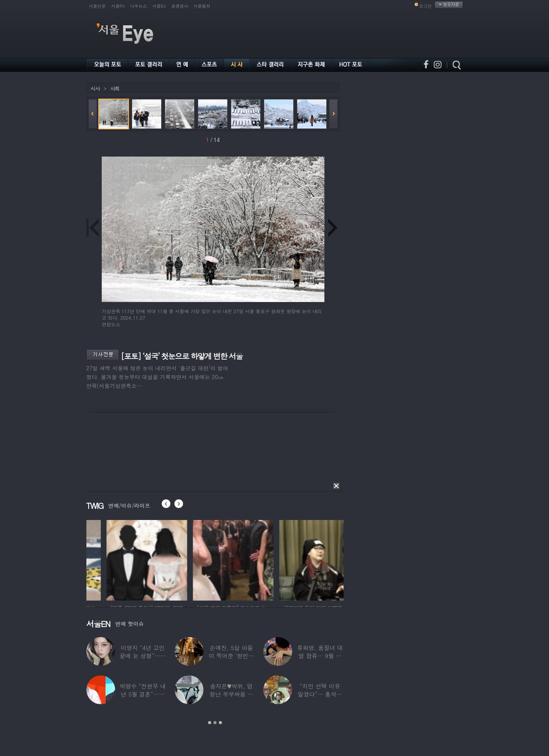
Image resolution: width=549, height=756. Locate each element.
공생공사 (180, 6)
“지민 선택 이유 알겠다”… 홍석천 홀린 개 (320, 694)
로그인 (426, 6)
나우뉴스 (139, 6)
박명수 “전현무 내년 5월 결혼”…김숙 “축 (142, 694)
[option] (127, 559)
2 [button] (215, 723)
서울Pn (118, 6)
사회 (115, 88)
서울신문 (98, 6)
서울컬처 (202, 6)
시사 (95, 88)
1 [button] (210, 723)
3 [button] (220, 723)
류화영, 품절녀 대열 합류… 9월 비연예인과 (320, 656)
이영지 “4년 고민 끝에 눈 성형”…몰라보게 (142, 656)
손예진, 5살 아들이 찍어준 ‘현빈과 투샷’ (231, 656)
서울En (159, 6)
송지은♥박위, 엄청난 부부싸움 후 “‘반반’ (231, 694)
